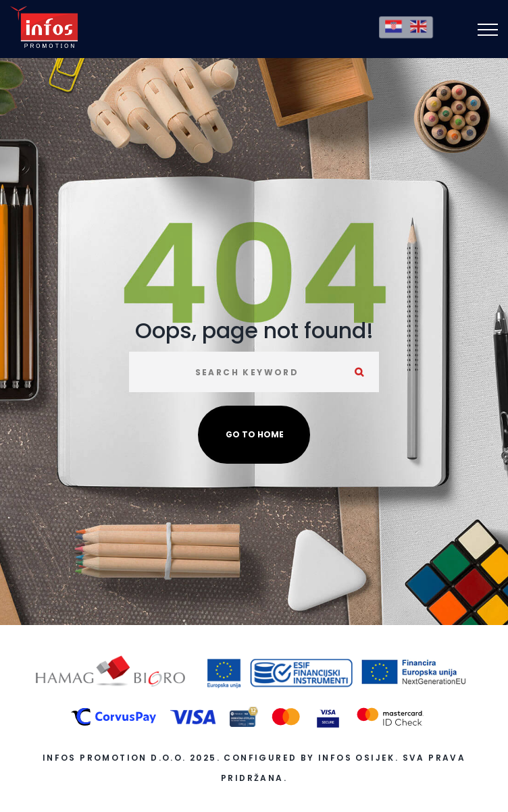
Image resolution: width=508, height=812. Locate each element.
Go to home (255, 434)
